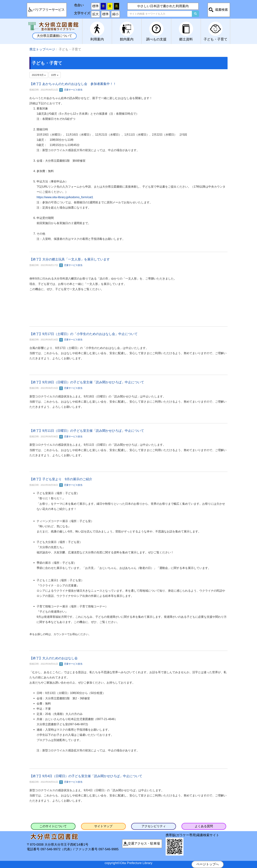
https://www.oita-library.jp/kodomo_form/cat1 (65, 197)
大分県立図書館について (54, 36)
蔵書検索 (221, 10)
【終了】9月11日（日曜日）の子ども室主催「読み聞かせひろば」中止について (87, 431)
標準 (95, 6)
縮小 (115, 14)
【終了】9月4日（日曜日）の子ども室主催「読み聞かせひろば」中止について (87, 776)
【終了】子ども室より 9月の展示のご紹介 (61, 479)
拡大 (95, 14)
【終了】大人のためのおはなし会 (54, 658)
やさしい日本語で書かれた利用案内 (163, 6)
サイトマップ (103, 826)
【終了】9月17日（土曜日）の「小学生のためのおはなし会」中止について (84, 334)
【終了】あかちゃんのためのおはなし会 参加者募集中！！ (73, 84)
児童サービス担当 (71, 90)
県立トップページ (42, 49)
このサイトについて (53, 826)
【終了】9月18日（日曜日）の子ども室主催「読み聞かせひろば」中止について (87, 382)
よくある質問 (204, 826)
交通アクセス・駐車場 (144, 843)
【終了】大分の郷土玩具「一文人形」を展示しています (70, 259)
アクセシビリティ (154, 826)
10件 (55, 75)
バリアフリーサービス (49, 10)
